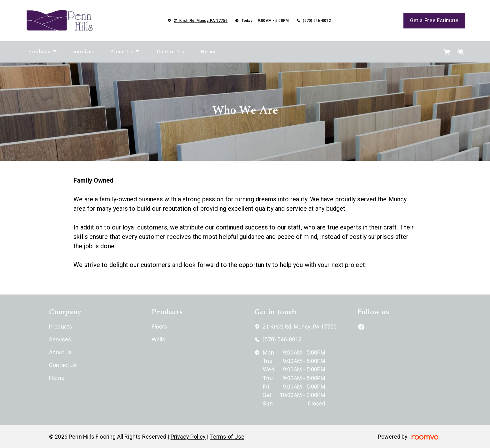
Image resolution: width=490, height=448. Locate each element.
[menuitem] (43, 52)
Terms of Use (227, 437)
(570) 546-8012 (317, 21)
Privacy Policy (188, 437)
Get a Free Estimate (434, 20)
